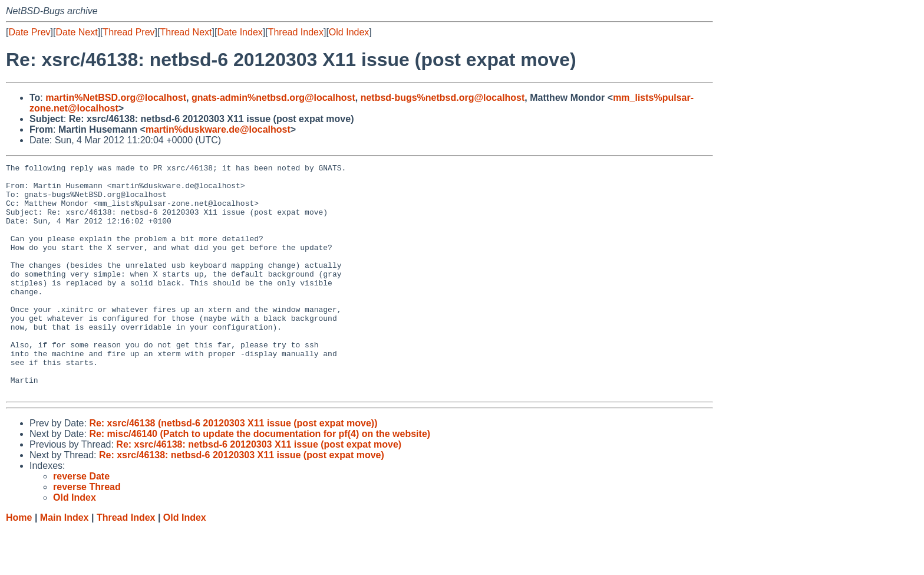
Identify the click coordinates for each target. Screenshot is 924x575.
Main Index (65, 563)
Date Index (240, 32)
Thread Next (186, 32)
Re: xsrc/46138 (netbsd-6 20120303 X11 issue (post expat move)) (233, 469)
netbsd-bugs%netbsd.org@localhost (443, 98)
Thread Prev (129, 32)
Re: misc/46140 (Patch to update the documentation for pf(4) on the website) (260, 480)
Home (19, 563)
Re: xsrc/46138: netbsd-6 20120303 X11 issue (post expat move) (259, 490)
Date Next (76, 32)
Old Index (349, 32)
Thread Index (296, 32)
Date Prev (29, 32)
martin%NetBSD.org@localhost (116, 98)
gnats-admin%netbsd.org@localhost (273, 98)
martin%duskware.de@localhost (218, 129)
